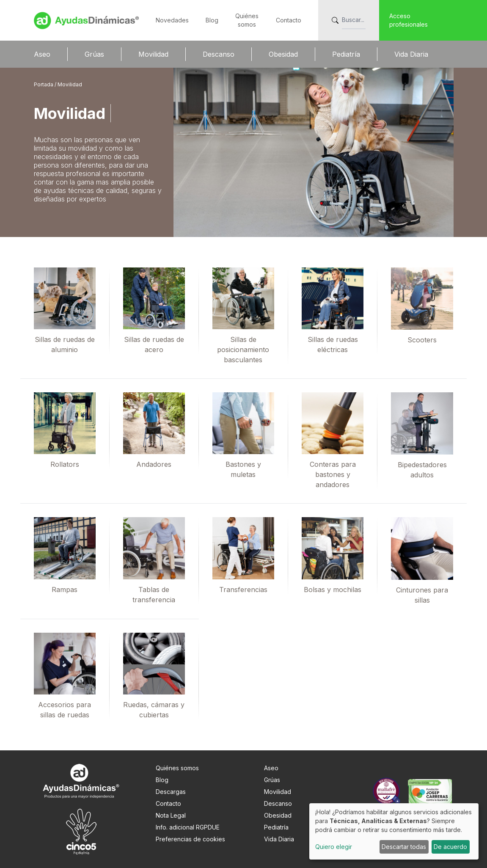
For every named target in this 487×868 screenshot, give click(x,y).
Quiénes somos (177, 768)
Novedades (172, 20)
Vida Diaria (411, 54)
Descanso (219, 54)
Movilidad (153, 54)
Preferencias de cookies (190, 839)
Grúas (94, 54)
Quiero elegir (334, 847)
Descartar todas (404, 847)
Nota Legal (171, 815)
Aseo (42, 54)
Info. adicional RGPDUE (188, 827)
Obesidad (283, 54)
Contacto (289, 20)
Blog (212, 20)
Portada (44, 84)
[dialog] (394, 831)
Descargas (171, 792)
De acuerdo (450, 847)
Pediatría (346, 54)
